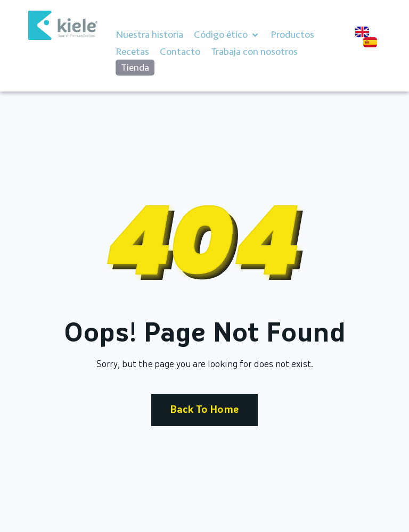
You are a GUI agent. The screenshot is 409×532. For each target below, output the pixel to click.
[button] (227, 35)
